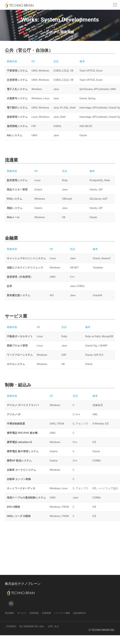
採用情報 (34, 622)
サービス (22, 622)
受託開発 (9, 622)
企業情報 (46, 622)
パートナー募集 (62, 622)
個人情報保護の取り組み (32, 635)
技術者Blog (80, 622)
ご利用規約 (11, 635)
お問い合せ (53, 635)
